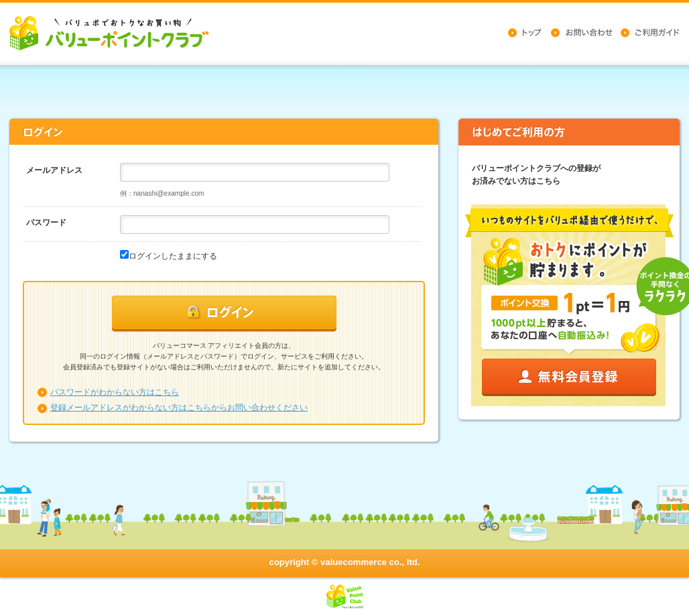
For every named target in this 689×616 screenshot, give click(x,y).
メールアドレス (54, 170)
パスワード (46, 223)
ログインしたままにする (173, 256)
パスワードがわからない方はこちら (115, 392)
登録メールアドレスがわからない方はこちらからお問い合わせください (179, 408)
